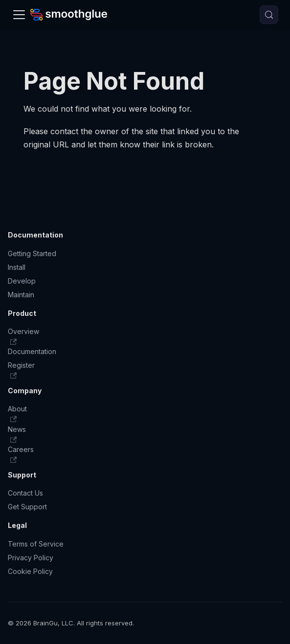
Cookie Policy (30, 571)
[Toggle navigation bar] (19, 15)
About (17, 414)
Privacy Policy (31, 558)
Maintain (21, 295)
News (17, 434)
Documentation (32, 351)
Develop (22, 281)
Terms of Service (36, 544)
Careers (21, 454)
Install (17, 267)
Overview (23, 336)
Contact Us (25, 493)
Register (21, 370)
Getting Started (32, 253)
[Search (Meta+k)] (269, 15)
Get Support (27, 507)
